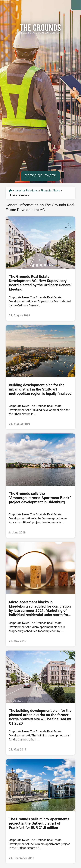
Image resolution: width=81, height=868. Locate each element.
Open (76, 5)
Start (10, 190)
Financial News (50, 190)
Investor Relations (26, 190)
